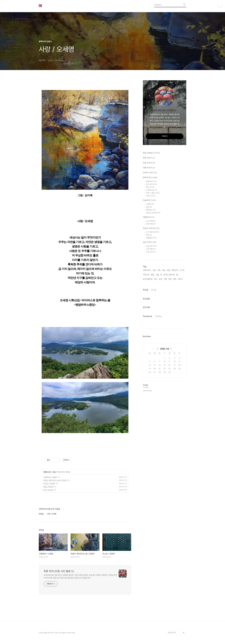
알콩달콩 (151, 238)
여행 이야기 (149, 168)
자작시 (151, 196)
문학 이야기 (149, 158)
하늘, (164, 270)
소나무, (182, 270)
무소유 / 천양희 (49, 483)
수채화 (150, 204)
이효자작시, (147, 270)
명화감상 (151, 210)
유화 (149, 207)
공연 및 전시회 (153, 213)
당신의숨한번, (148, 279)
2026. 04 (165, 349)
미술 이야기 (149, 163)
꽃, (161, 275)
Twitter (158, 316)
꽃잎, (153, 275)
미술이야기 (149, 200)
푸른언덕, (175, 270)
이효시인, (146, 275)
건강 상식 (151, 252)
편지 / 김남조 (48, 490)
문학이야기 (47, 472)
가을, (157, 275)
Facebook (147, 316)
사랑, (154, 270)
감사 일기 (151, 184)
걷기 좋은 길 (152, 232)
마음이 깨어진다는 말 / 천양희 (55, 480)
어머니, (180, 279)
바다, (156, 279)
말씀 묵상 (151, 181)
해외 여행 (151, 224)
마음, (169, 270)
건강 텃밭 (151, 249)
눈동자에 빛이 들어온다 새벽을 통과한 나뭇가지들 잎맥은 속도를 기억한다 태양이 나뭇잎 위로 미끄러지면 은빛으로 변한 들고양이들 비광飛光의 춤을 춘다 (80, 577)
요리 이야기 (150, 242)
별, (177, 275)
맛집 (149, 235)
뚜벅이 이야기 (150, 173)
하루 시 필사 (153, 193)
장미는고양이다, (169, 275)
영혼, (175, 279)
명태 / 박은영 (48, 487)
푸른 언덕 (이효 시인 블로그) (59, 571)
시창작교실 (152, 190)
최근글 (145, 290)
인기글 (154, 290)
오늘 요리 (151, 246)
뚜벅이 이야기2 (151, 228)
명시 (55, 472)
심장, (161, 279)
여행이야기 (149, 217)
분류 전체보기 (151, 153)
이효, (159, 270)
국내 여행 (151, 221)
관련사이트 (172, 633)
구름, (165, 279)
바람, (170, 279)
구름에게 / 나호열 (50, 477)
